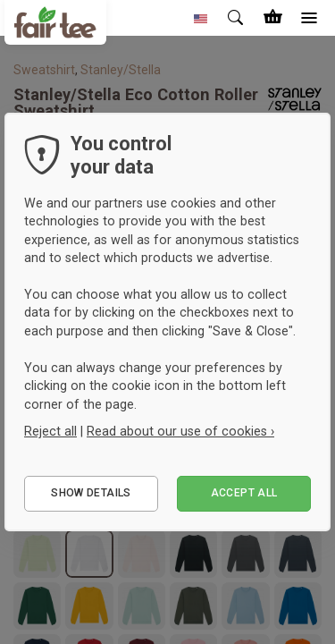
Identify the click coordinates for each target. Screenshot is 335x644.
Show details (91, 493)
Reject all (50, 431)
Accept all (244, 493)
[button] (201, 18)
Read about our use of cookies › (180, 431)
